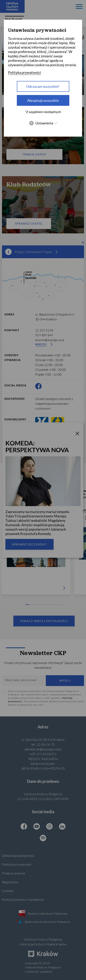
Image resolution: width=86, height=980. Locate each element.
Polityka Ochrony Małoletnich (23, 899)
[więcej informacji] (56, 252)
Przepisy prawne (13, 873)
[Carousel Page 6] (46, 605)
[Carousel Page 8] (53, 605)
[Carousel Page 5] (42, 605)
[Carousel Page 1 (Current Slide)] (27, 605)
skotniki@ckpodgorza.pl (50, 340)
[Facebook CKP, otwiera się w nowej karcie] (38, 386)
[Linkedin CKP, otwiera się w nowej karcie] (62, 827)
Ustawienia (43, 123)
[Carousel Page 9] (57, 605)
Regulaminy (10, 882)
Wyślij (65, 680)
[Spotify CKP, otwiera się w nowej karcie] (43, 838)
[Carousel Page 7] (50, 605)
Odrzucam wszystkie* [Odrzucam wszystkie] (43, 86)
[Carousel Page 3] (35, 605)
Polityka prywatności (17, 864)
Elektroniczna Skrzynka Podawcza (43, 922)
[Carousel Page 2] (31, 605)
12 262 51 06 (44, 330)
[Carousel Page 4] (38, 605)
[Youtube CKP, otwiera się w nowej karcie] (37, 827)
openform (46, 971)
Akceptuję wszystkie (43, 100)
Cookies (8, 891)
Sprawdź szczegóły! (29, 544)
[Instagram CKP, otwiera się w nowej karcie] (49, 827)
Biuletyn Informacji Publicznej (43, 914)
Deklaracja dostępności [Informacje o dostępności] (18, 855)
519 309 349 (44, 335)
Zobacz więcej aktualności (44, 621)
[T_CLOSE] (77, 434)
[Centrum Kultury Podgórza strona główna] (12, 6)
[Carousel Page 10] (61, 605)
